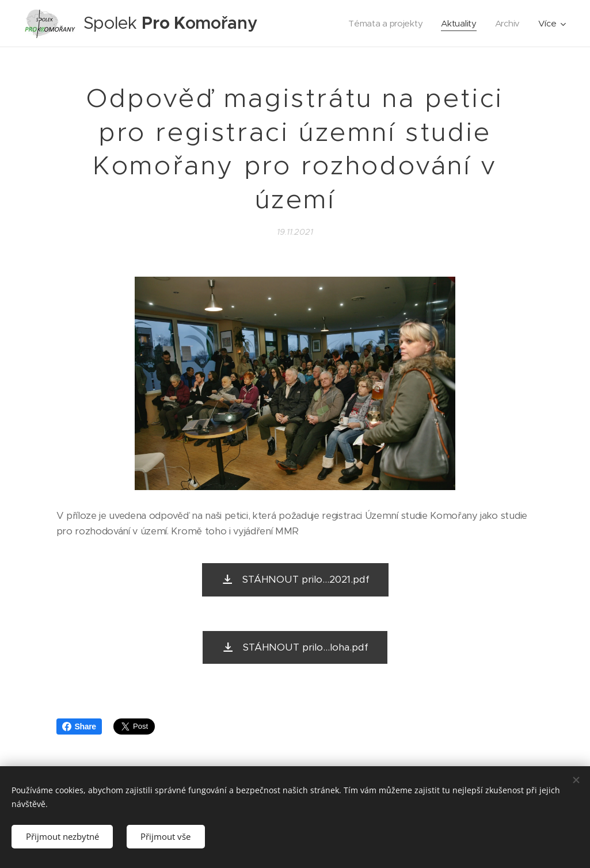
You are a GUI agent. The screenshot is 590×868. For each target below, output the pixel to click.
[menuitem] (385, 24)
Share (79, 726)
